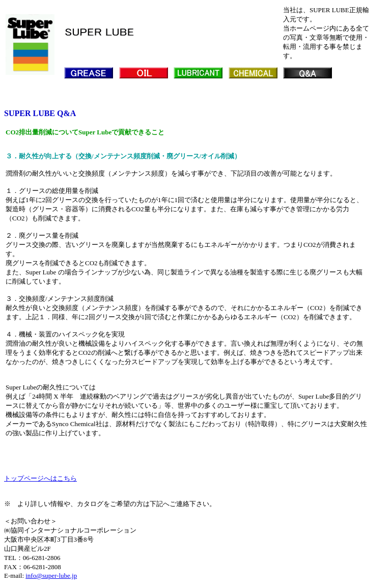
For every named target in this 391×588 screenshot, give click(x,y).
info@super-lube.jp (51, 576)
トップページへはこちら (40, 478)
